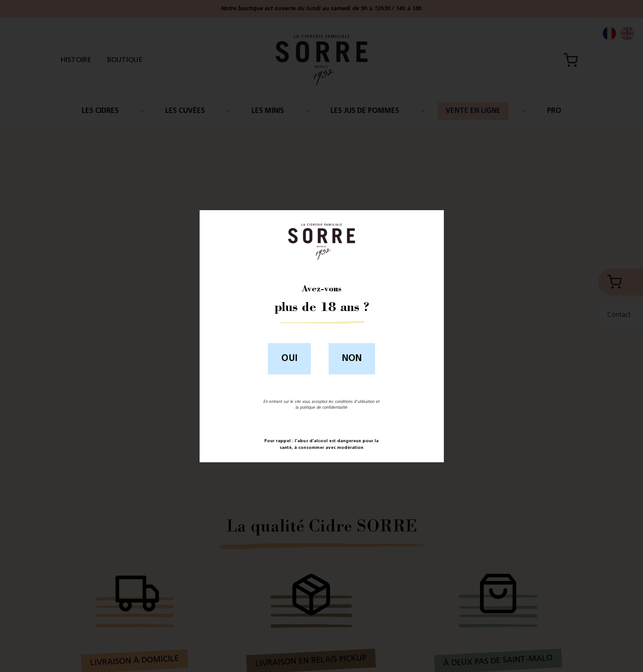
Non (352, 359)
